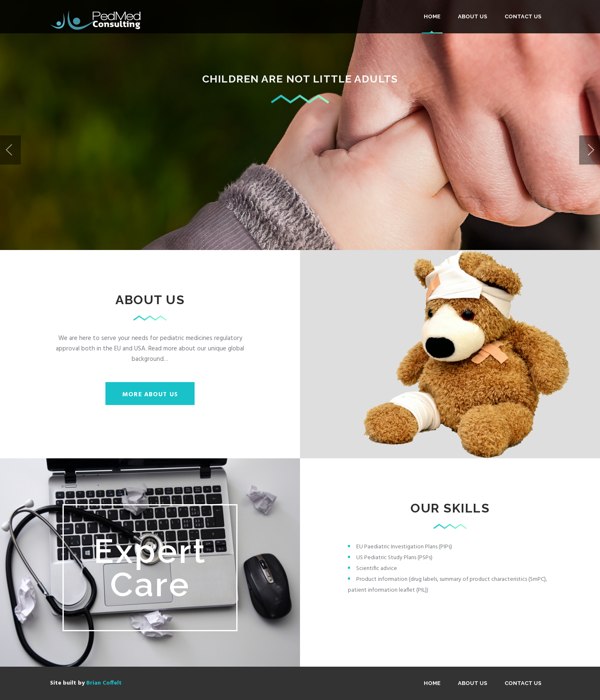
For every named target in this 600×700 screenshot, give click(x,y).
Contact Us (523, 16)
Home (432, 16)
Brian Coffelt (104, 683)
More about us (150, 395)
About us (472, 16)
